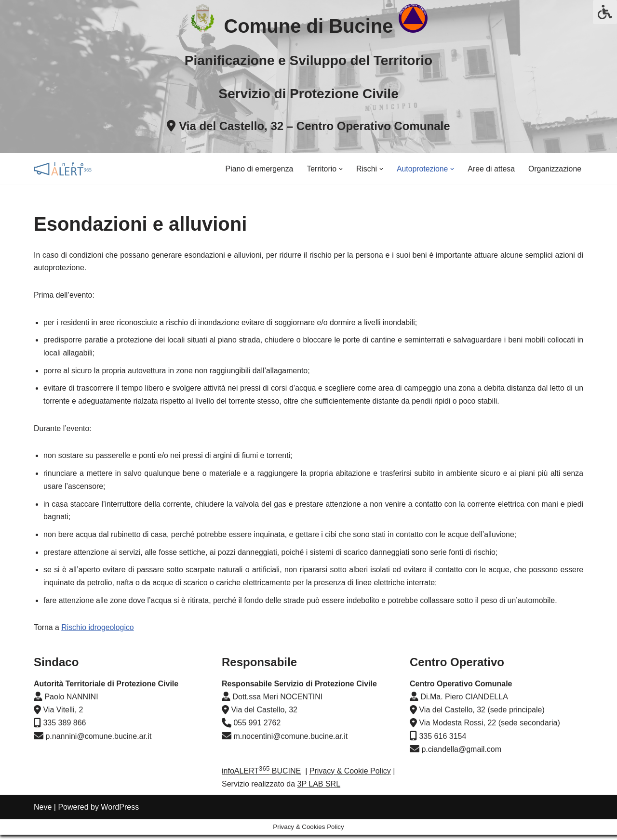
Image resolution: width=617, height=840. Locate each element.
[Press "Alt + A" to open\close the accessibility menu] (605, 12)
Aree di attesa (490, 169)
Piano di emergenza (256, 169)
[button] (339, 169)
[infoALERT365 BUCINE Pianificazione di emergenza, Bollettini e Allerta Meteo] (63, 169)
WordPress (120, 828)
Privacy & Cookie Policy (350, 792)
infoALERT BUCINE (261, 792)
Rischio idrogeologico (98, 633)
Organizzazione (555, 169)
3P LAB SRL (319, 805)
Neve (43, 828)
